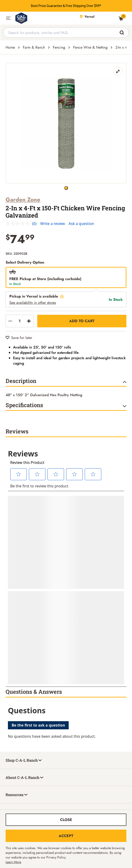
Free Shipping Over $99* (83, 6)
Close (66, 820)
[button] (8, 18)
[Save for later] (19, 338)
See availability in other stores (33, 303)
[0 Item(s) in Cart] (121, 19)
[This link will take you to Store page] (97, 18)
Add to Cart (82, 321)
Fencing (59, 47)
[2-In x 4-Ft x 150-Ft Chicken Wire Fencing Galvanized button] (66, 188)
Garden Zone (23, 199)
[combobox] (66, 33)
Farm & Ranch (34, 47)
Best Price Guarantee (47, 6)
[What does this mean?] (62, 297)
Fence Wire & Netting (90, 47)
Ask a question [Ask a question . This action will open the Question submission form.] (81, 224)
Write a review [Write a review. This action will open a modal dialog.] (53, 224)
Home (10, 47)
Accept (66, 836)
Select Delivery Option (25, 262)
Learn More (13, 862)
